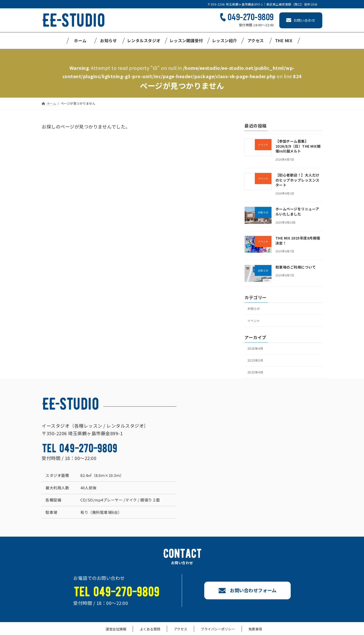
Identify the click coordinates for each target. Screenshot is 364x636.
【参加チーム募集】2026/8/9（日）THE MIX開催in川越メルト (298, 146)
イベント (255, 322)
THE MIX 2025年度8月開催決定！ (298, 240)
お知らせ (255, 309)
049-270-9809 (251, 17)
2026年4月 (256, 351)
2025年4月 (256, 377)
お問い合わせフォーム (248, 596)
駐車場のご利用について (296, 267)
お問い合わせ (301, 20)
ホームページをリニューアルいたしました (297, 212)
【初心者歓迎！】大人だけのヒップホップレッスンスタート (298, 180)
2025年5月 (256, 364)
